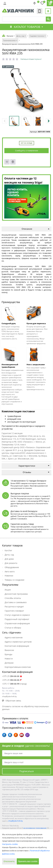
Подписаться (26, 771)
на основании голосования (35, 828)
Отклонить (9, 861)
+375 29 (12, 676)
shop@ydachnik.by (15, 821)
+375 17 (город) (14, 684)
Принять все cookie (28, 861)
